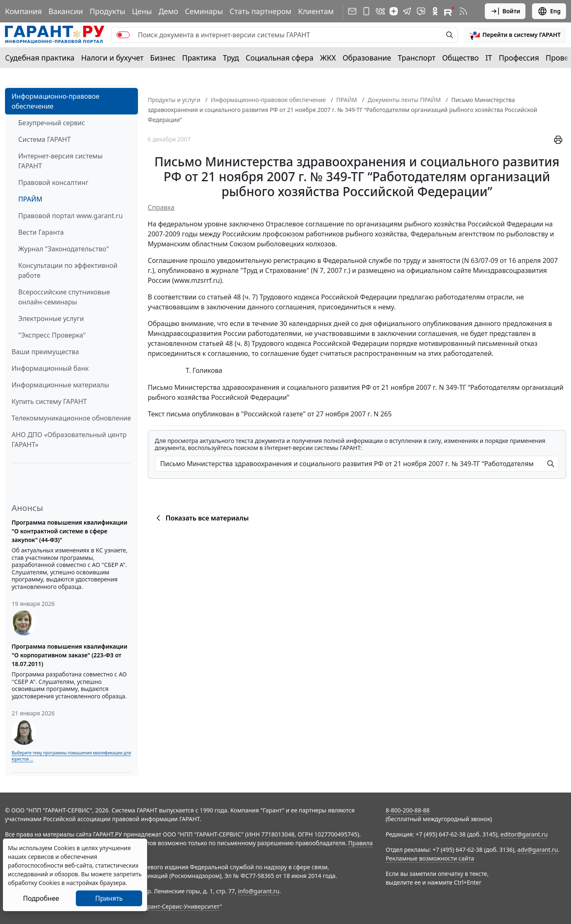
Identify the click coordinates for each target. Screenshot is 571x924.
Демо (168, 11)
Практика (199, 58)
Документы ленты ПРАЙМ (404, 100)
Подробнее (41, 898)
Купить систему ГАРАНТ (49, 401)
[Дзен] (394, 11)
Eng (549, 11)
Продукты (107, 11)
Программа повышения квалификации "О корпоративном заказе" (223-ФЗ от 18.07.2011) (69, 655)
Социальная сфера (280, 58)
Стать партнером (260, 11)
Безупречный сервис (52, 123)
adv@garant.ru (538, 850)
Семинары (204, 11)
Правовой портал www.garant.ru (70, 216)
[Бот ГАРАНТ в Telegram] (421, 11)
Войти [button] (505, 11)
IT (489, 58)
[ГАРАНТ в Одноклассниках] (435, 11)
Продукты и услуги (174, 100)
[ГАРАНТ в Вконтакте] (380, 11)
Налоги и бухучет (113, 58)
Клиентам (316, 11)
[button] (515, 35)
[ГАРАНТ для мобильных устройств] (366, 11)
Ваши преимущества (45, 352)
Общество (461, 58)
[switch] (123, 35)
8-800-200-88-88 (408, 810)
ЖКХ (328, 58)
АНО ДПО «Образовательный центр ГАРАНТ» (69, 440)
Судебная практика (40, 58)
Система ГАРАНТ (45, 139)
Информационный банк (50, 368)
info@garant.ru (259, 891)
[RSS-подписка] (463, 11)
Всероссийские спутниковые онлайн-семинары (64, 297)
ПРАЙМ (30, 199)
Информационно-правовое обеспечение (56, 101)
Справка (161, 207)
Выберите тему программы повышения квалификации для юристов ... (71, 756)
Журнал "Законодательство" (64, 249)
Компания (23, 11)
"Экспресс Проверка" (52, 335)
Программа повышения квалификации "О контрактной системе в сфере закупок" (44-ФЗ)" (69, 531)
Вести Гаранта (41, 232)
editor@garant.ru (524, 834)
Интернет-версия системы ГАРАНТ (60, 161)
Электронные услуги (51, 319)
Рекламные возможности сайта (430, 858)
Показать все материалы (201, 518)
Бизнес (163, 58)
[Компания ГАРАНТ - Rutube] (449, 11)
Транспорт (417, 58)
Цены (142, 11)
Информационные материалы (60, 385)
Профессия (519, 58)
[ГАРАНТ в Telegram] (407, 11)
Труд (231, 58)
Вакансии (66, 11)
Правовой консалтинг (53, 182)
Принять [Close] (109, 898)
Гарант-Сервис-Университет (180, 906)
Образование (367, 58)
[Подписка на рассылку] (352, 11)
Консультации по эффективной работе (68, 270)
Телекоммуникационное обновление (71, 418)
